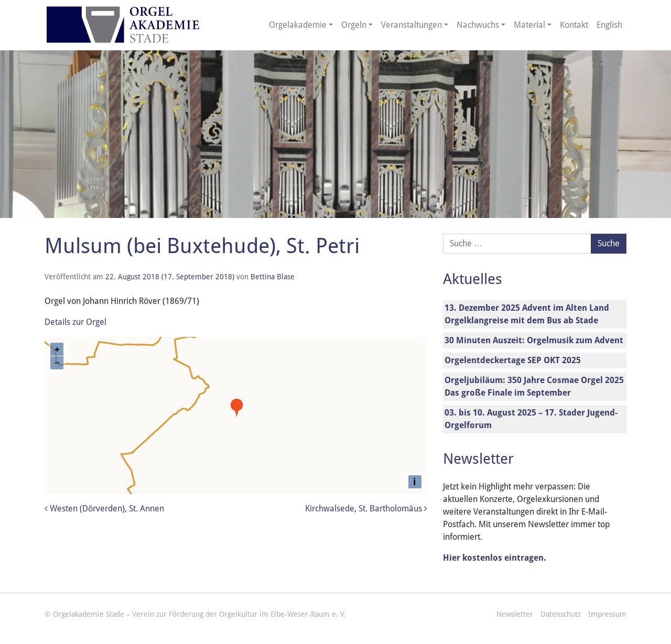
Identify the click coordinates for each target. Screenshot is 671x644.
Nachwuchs (478, 25)
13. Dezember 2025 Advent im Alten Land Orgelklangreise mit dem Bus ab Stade (527, 314)
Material (529, 25)
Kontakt (574, 25)
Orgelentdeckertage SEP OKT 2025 (513, 360)
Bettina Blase (273, 277)
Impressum (607, 614)
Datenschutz (561, 614)
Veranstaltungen (412, 25)
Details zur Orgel (75, 322)
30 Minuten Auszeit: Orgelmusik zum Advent (534, 340)
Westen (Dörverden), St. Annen (104, 509)
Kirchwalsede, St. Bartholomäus (366, 509)
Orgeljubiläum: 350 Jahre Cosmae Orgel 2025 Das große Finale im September (534, 386)
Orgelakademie (298, 25)
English (609, 25)
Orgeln (354, 25)
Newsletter (515, 614)
